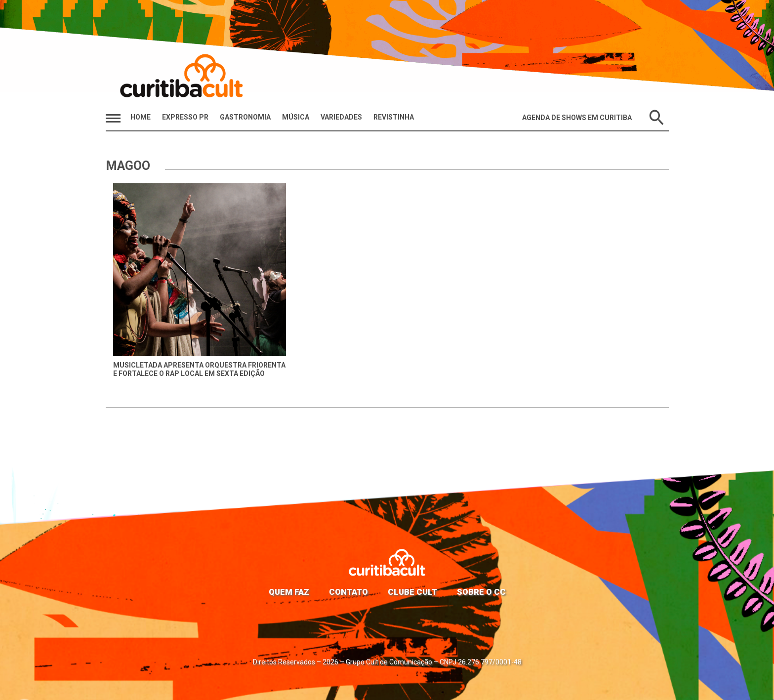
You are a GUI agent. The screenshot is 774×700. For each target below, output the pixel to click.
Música (296, 117)
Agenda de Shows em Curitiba (577, 118)
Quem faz (289, 592)
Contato (348, 592)
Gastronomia (245, 117)
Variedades (341, 117)
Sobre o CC (481, 592)
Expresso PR (185, 117)
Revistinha (394, 117)
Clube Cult (412, 592)
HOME (141, 117)
